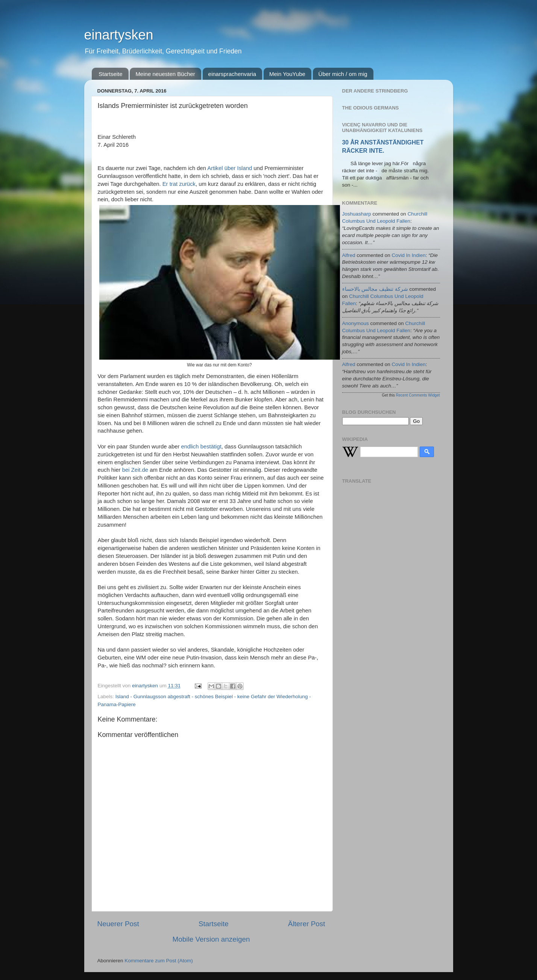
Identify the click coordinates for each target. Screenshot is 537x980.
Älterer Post (307, 924)
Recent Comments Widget (418, 395)
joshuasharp (357, 214)
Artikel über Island (230, 168)
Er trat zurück (179, 184)
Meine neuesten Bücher (165, 74)
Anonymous (356, 323)
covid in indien (409, 255)
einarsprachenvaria (232, 74)
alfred (349, 255)
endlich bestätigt (201, 447)
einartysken (119, 35)
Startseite (110, 74)
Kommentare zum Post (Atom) (159, 961)
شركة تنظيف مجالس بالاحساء (375, 289)
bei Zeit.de (135, 470)
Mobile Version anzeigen (211, 939)
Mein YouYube (287, 74)
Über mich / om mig (343, 74)
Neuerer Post (118, 924)
